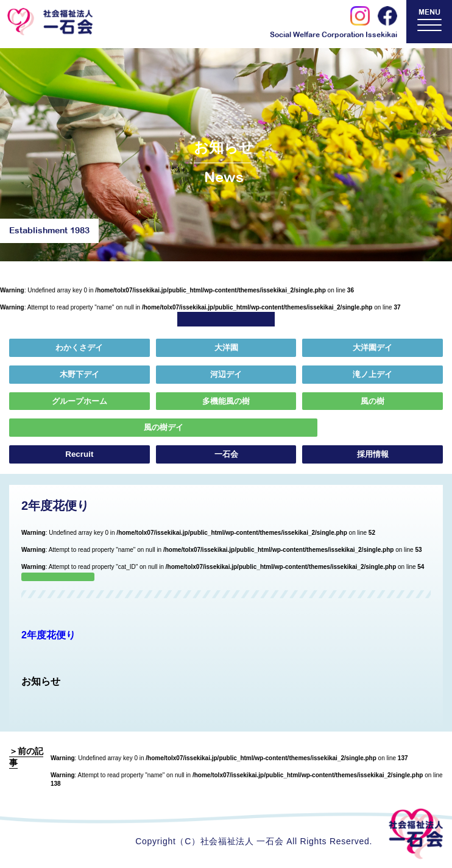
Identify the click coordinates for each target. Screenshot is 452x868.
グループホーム (79, 403)
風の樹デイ (79, 430)
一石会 (226, 457)
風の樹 (373, 403)
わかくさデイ (79, 348)
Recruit (79, 457)
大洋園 (226, 348)
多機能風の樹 (226, 403)
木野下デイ (79, 376)
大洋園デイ (373, 348)
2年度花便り (48, 638)
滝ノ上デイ (373, 376)
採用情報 (373, 457)
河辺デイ (226, 376)
